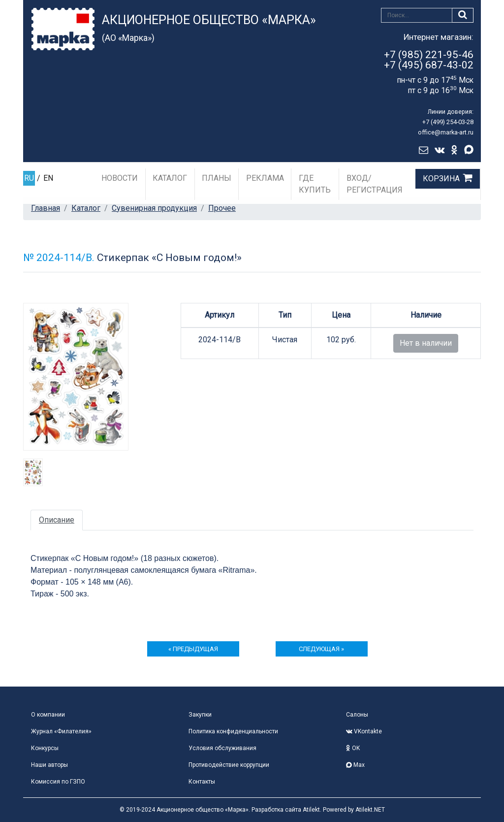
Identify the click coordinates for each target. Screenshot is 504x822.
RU (29, 178)
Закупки (200, 715)
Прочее (222, 208)
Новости (120, 178)
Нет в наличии (426, 343)
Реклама (265, 178)
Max (355, 765)
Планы (217, 178)
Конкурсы (45, 748)
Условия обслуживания (222, 748)
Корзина (441, 179)
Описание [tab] (57, 520)
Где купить (315, 184)
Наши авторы (49, 765)
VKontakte (364, 731)
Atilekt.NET (370, 810)
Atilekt (311, 810)
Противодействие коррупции (229, 765)
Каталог (170, 178)
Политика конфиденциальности (233, 731)
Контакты (202, 782)
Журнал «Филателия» (61, 731)
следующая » (321, 649)
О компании (48, 715)
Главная (46, 208)
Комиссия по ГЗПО (58, 782)
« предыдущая (193, 649)
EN (48, 178)
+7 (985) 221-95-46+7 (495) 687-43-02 (429, 60)
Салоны (357, 715)
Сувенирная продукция (154, 208)
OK (353, 748)
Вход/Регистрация (375, 184)
